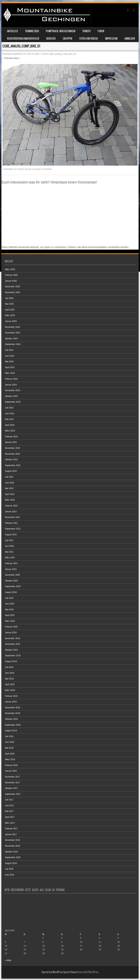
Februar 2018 (11, 765)
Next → (18, 58)
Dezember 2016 (12, 840)
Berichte (51, 39)
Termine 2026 (32, 31)
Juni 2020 (10, 604)
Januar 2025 (11, 321)
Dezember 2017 (12, 777)
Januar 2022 (11, 512)
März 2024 (10, 373)
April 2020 (10, 615)
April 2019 (10, 684)
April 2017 (10, 817)
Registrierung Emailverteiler (23, 39)
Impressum (111, 39)
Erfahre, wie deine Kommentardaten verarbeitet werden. (99, 247)
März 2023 (10, 431)
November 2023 (12, 390)
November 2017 (12, 783)
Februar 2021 (11, 563)
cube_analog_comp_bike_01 (63, 54)
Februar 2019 (11, 696)
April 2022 (10, 494)
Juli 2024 (9, 350)
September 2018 (13, 725)
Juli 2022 (9, 477)
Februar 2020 (11, 627)
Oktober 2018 (11, 719)
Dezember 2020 (12, 575)
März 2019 (10, 690)
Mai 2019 (9, 679)
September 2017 (13, 794)
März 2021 (10, 558)
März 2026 (10, 269)
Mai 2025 (9, 304)
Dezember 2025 (12, 287)
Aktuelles (13, 31)
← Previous (7, 58)
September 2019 (13, 656)
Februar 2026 (11, 275)
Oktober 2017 (11, 788)
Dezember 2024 (12, 327)
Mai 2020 (9, 610)
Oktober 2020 (11, 581)
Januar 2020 (11, 633)
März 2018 (10, 759)
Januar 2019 (11, 702)
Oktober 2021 (11, 523)
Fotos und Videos (89, 39)
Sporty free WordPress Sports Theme (59, 972)
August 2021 (11, 535)
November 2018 (12, 713)
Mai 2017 (9, 811)
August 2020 (11, 592)
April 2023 (10, 425)
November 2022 (12, 454)
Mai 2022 (9, 488)
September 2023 (13, 402)
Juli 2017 (9, 800)
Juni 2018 (10, 742)
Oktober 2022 (11, 460)
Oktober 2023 (11, 396)
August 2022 (11, 471)
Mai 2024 (9, 362)
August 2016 (11, 863)
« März (8, 960)
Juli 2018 (9, 736)
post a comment (44, 169)
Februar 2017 (11, 829)
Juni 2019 (10, 673)
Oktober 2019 (11, 650)
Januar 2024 (11, 385)
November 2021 (12, 517)
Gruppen (68, 39)
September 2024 (13, 344)
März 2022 (10, 500)
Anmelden (130, 39)
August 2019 (11, 661)
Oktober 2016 (11, 852)
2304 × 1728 (40, 54)
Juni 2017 (10, 806)
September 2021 (13, 529)
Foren (101, 31)
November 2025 (12, 292)
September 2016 (13, 857)
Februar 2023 (11, 437)
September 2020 (13, 586)
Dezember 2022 (12, 448)
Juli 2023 (9, 408)
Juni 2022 (10, 483)
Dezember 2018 (12, 708)
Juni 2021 (10, 546)
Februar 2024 (11, 379)
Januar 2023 (11, 442)
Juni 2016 (10, 875)
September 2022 (13, 465)
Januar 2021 (11, 569)
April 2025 (10, 310)
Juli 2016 (9, 869)
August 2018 (11, 731)
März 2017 (10, 823)
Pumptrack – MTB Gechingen (61, 31)
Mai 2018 (9, 748)
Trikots (87, 31)
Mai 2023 (9, 419)
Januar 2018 (11, 771)
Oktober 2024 (11, 339)
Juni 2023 (10, 414)
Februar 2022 (11, 506)
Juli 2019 (9, 667)
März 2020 (10, 621)
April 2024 (10, 367)
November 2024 (12, 333)
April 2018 (10, 754)
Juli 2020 (9, 598)
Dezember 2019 (12, 638)
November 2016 (12, 846)
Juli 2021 (9, 540)
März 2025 (10, 315)
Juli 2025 (9, 298)
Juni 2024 (10, 356)
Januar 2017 (11, 834)
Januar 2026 (11, 281)
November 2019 (12, 644)
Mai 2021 (9, 552)
